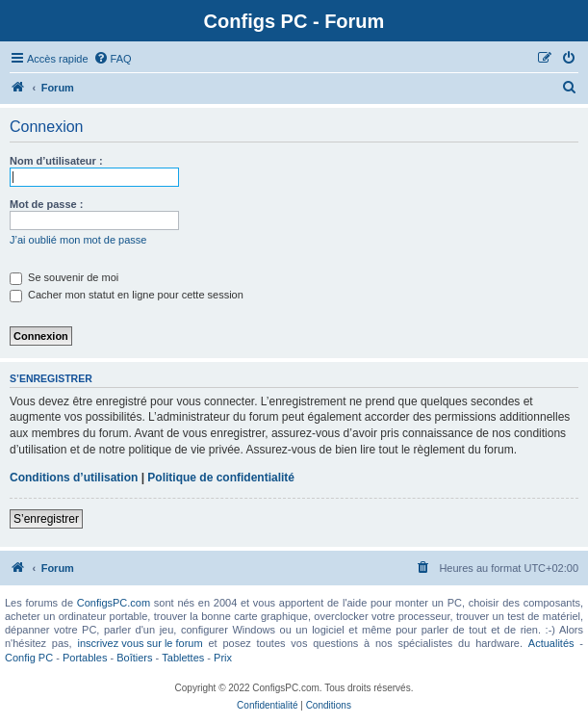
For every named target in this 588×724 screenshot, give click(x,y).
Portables (85, 658)
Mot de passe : (46, 204)
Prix (223, 658)
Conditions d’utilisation (74, 478)
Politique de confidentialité (221, 478)
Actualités (551, 643)
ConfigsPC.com (114, 603)
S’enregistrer (46, 519)
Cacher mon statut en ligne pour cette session (127, 295)
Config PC (29, 658)
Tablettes (183, 658)
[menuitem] (113, 59)
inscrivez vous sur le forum (140, 643)
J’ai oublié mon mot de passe (78, 240)
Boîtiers (134, 658)
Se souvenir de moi (64, 277)
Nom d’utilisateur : (56, 161)
